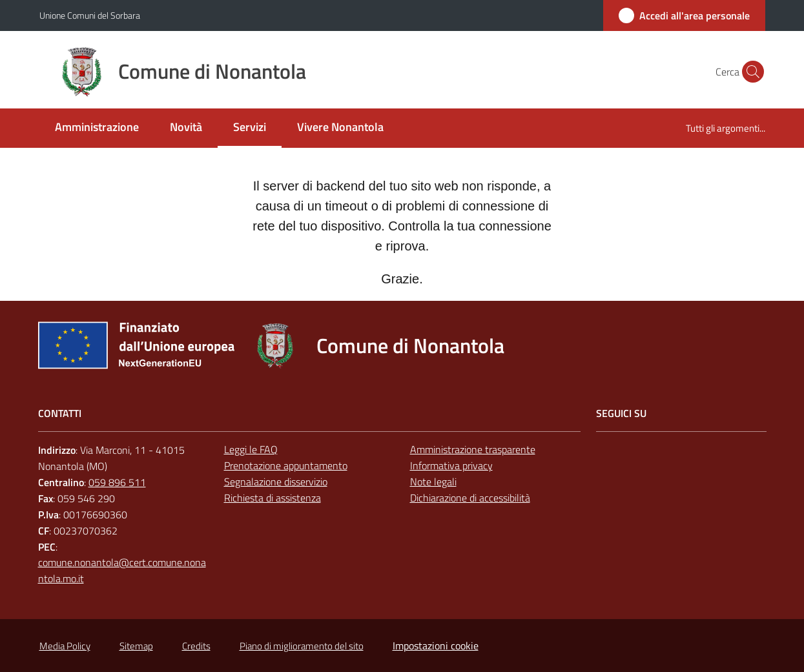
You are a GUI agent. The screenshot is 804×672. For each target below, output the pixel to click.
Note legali (433, 482)
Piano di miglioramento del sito (302, 646)
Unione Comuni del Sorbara (90, 15)
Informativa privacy (451, 465)
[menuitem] (97, 128)
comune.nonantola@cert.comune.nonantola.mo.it (122, 570)
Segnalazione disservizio (276, 482)
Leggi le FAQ (251, 449)
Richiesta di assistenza (273, 498)
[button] (750, 72)
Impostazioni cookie (436, 646)
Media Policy (65, 646)
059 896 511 (117, 482)
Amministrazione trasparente (473, 449)
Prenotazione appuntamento (286, 465)
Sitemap (136, 646)
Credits (196, 646)
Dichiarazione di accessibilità (470, 498)
